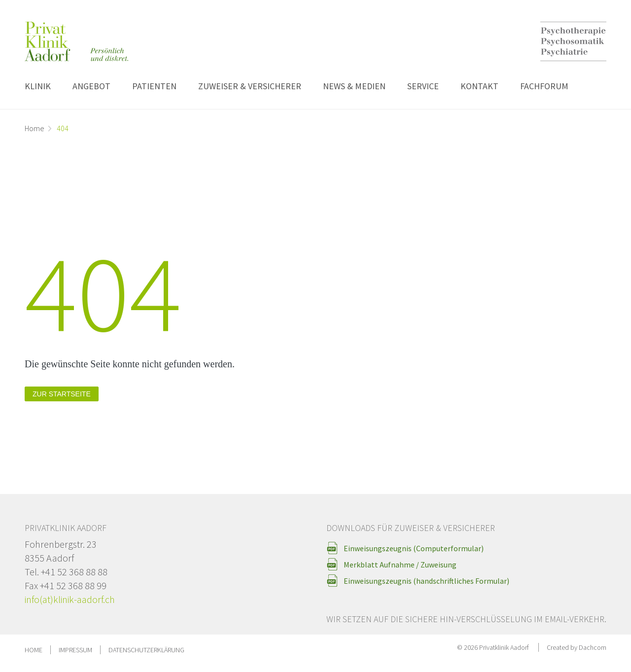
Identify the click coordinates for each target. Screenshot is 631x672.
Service (423, 86)
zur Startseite (62, 394)
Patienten (154, 86)
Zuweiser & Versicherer (250, 86)
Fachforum (544, 86)
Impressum (75, 650)
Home (35, 128)
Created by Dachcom (577, 647)
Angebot (91, 86)
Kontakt (479, 86)
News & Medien (354, 86)
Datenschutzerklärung (146, 650)
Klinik (38, 86)
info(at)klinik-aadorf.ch (70, 599)
